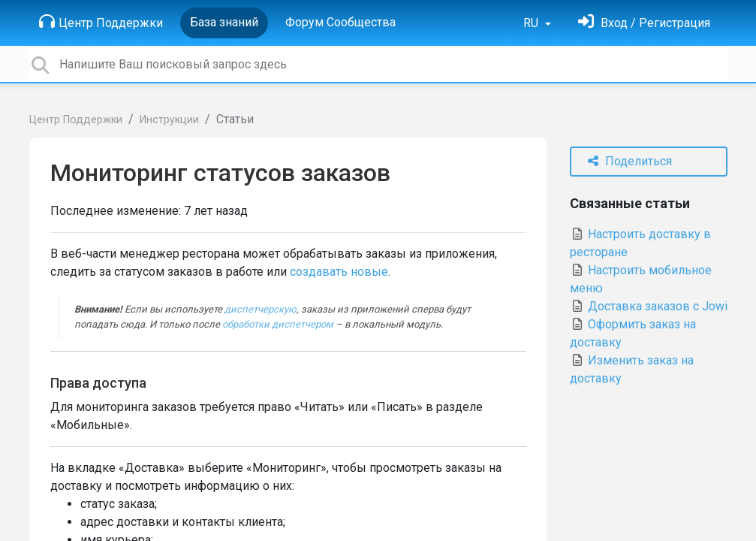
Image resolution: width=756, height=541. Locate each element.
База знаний (224, 22)
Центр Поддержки (101, 22)
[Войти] (644, 23)
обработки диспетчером (278, 324)
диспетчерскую (261, 309)
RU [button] (532, 23)
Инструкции (169, 120)
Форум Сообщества (340, 22)
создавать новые (339, 272)
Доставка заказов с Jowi (649, 306)
